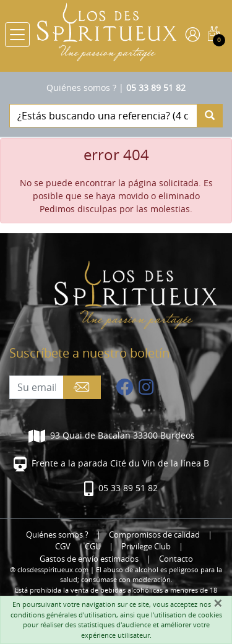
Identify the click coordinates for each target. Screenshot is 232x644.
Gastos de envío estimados (89, 559)
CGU (93, 547)
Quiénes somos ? (81, 88)
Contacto (176, 559)
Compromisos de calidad (154, 535)
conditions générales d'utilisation (63, 615)
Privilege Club (146, 547)
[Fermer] (218, 603)
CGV (63, 547)
